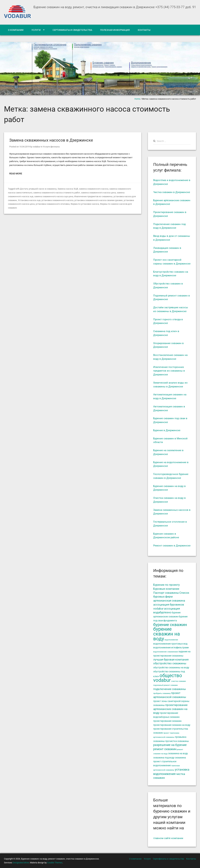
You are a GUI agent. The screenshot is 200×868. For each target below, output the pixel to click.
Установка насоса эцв (29, 200)
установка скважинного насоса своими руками (99, 200)
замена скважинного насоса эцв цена (54, 196)
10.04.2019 (24, 147)
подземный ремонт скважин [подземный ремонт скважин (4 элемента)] (165, 685)
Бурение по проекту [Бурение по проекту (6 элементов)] (166, 585)
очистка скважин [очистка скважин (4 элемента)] (179, 681)
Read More (16, 174)
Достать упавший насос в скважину (38, 189)
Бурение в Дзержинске (167, 430)
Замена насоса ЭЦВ (68, 189)
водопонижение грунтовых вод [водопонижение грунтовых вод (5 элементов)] (170, 644)
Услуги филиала (51, 147)
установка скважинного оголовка (53, 204)
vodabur (37, 147)
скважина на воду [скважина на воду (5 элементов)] (178, 753)
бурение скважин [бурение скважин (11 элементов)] (170, 625)
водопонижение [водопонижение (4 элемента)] (171, 640)
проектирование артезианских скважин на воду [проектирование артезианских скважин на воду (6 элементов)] (170, 709)
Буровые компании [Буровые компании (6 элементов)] (166, 589)
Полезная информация (115, 30)
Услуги (36, 30)
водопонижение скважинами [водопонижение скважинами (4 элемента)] (166, 652)
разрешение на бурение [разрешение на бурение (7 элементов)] (170, 745)
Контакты (144, 30)
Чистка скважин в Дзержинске (172, 192)
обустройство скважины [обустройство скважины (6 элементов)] (170, 663)
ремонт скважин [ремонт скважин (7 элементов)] (165, 749)
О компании (16, 30)
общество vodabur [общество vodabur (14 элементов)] (168, 678)
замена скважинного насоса (94, 189)
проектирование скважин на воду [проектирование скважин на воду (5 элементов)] (172, 725)
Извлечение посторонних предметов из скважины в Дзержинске (169, 371)
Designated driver (21, 863)
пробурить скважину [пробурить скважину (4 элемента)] (162, 693)
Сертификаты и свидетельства (72, 30)
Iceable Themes (55, 863)
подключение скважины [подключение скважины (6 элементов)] (170, 689)
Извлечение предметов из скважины (93, 196)
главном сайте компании (168, 838)
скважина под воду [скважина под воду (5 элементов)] (164, 758)
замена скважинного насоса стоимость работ (57, 193)
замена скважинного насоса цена (98, 193)
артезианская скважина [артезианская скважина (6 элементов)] (169, 601)
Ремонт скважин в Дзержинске (172, 546)
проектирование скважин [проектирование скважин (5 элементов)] (167, 721)
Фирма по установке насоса (85, 204)
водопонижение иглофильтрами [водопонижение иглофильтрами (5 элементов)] (171, 648)
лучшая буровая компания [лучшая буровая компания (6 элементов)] (171, 660)
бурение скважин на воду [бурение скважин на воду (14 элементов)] (167, 634)
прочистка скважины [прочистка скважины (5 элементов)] (177, 741)
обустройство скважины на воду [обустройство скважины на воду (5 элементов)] (171, 667)
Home (137, 99)
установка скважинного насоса (57, 200)
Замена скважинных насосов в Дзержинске (51, 140)
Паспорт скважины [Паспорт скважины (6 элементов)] (166, 593)
